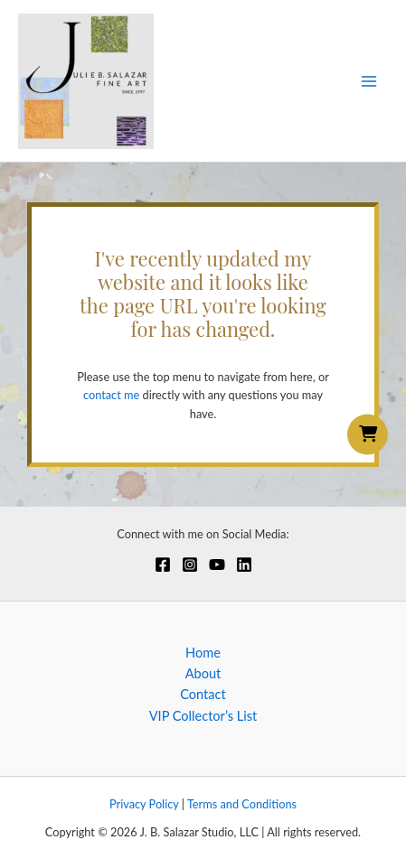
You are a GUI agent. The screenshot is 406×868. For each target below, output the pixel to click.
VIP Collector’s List (203, 716)
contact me (111, 395)
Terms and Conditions (242, 804)
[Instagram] (190, 565)
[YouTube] (217, 565)
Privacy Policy (144, 804)
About (203, 673)
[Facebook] (163, 565)
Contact (203, 694)
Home (203, 653)
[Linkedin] (244, 565)
